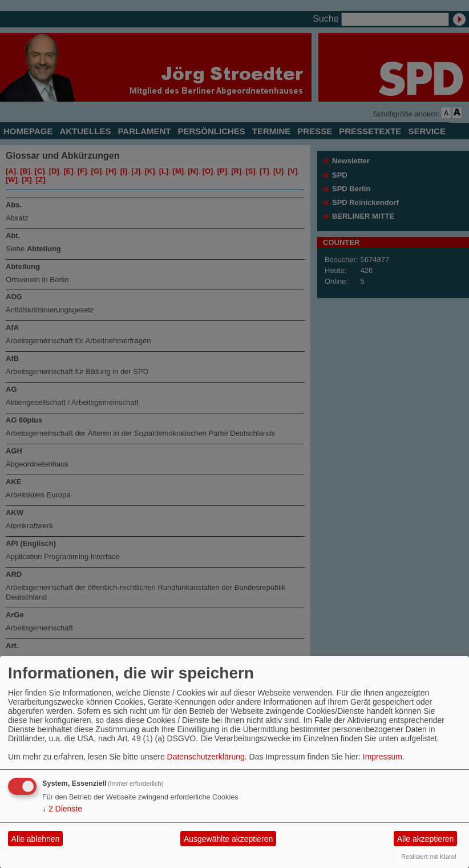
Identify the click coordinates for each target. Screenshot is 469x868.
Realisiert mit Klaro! (429, 857)
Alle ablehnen (36, 839)
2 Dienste (62, 809)
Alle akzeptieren (426, 839)
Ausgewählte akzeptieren (228, 839)
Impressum (383, 757)
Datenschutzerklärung (206, 757)
